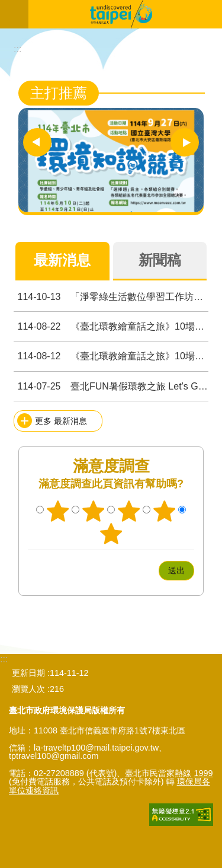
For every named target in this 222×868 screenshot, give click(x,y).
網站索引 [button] (14, 14)
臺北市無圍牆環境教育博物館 (125, 14)
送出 (147, 570)
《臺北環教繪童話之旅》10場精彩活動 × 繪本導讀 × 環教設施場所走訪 (111, 356)
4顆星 (164, 511)
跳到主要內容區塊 (6, 6)
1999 (203, 773)
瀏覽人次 (28, 689)
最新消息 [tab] (62, 260)
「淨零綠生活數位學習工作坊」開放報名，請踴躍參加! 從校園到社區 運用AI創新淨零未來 (111, 297)
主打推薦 (59, 93)
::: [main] (17, 49)
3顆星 (128, 511)
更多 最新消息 (61, 421)
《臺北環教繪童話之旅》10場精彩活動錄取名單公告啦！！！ (111, 326)
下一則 (185, 142)
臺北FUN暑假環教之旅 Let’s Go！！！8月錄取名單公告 (111, 386)
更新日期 (28, 673)
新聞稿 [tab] (160, 260)
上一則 (37, 142)
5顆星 (111, 534)
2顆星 (94, 511)
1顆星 (58, 511)
